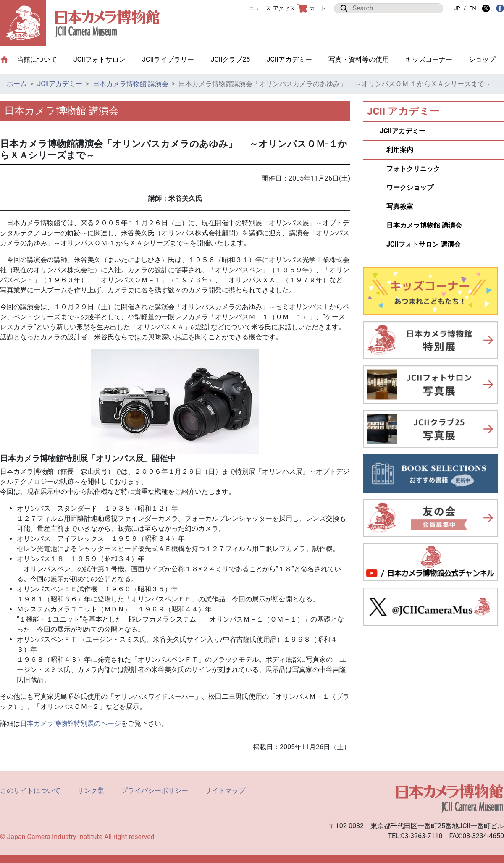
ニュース (260, 8)
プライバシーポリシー (155, 791)
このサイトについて (30, 791)
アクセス (284, 8)
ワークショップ (407, 188)
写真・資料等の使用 (359, 59)
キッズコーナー (429, 59)
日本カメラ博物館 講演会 (131, 84)
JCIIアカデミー (289, 59)
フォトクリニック (410, 169)
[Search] (395, 8)
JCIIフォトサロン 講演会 (420, 244)
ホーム (17, 84)
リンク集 (91, 791)
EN (472, 8)
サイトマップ (225, 791)
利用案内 (396, 150)
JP (457, 8)
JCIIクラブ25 (230, 59)
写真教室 (396, 206)
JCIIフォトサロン (100, 59)
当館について (41, 59)
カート (311, 8)
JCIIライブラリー (168, 59)
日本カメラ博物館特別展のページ (71, 723)
